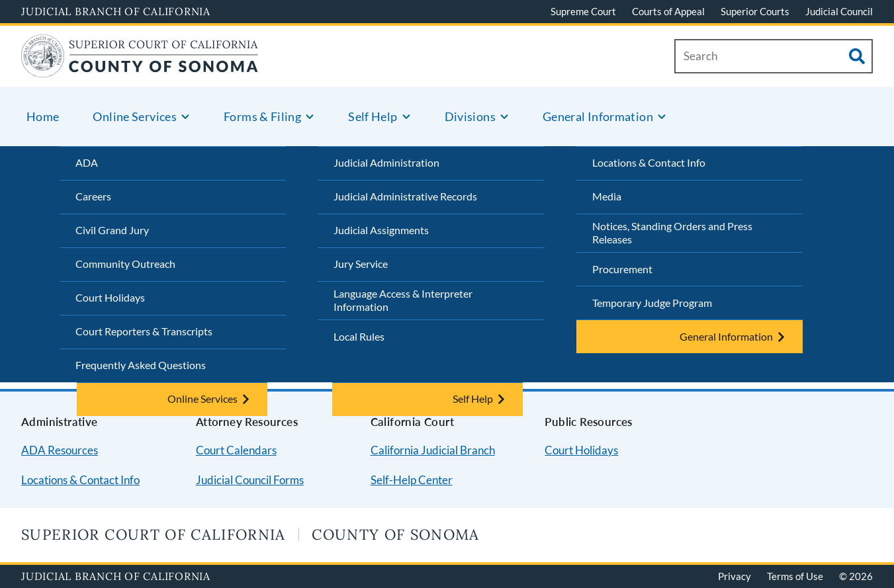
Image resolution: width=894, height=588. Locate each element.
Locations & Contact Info (649, 162)
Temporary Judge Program (652, 303)
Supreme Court (583, 11)
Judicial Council (839, 11)
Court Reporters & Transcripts (144, 331)
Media (607, 196)
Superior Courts (755, 11)
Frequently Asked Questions (141, 365)
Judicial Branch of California (116, 11)
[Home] (140, 69)
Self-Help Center (412, 480)
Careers (93, 196)
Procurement (622, 269)
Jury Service (361, 264)
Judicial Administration (386, 162)
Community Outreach (125, 264)
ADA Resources (60, 450)
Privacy (735, 576)
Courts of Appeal (668, 11)
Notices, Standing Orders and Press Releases (672, 233)
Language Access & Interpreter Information (403, 300)
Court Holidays (110, 297)
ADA (87, 162)
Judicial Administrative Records (405, 196)
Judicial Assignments (381, 230)
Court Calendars (236, 450)
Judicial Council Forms (250, 480)
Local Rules (359, 336)
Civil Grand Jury (112, 230)
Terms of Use (795, 576)
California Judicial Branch (433, 450)
